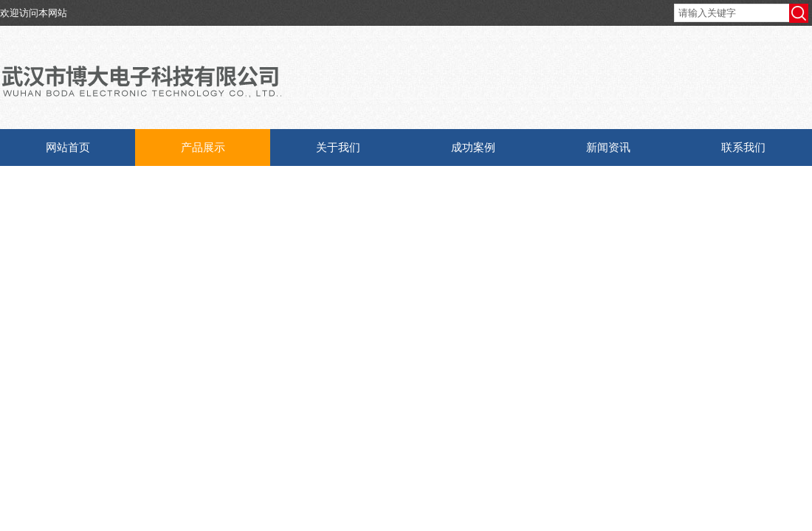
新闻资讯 (608, 147)
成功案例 (473, 147)
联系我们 (743, 147)
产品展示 (203, 147)
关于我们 (338, 147)
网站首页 (68, 147)
